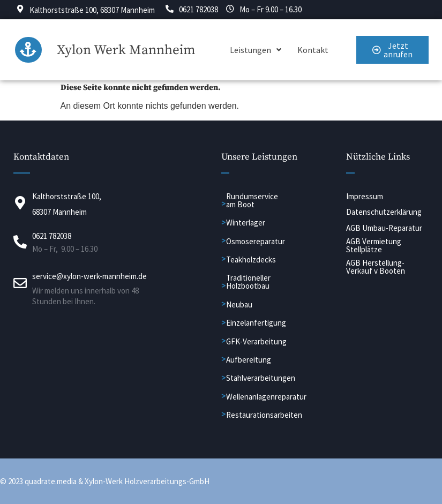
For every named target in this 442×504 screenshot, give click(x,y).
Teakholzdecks (251, 260)
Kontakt (313, 50)
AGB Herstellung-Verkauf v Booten (376, 267)
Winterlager (246, 223)
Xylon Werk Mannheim (126, 50)
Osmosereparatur (256, 241)
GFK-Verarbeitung (256, 341)
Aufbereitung (249, 360)
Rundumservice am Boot (252, 200)
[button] (256, 50)
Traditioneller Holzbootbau (248, 282)
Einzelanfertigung (256, 323)
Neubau (239, 304)
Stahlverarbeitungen (261, 378)
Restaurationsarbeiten (264, 415)
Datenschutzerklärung (384, 212)
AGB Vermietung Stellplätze (374, 245)
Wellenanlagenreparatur (266, 397)
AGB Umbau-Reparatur (384, 228)
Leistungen (256, 50)
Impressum (365, 196)
